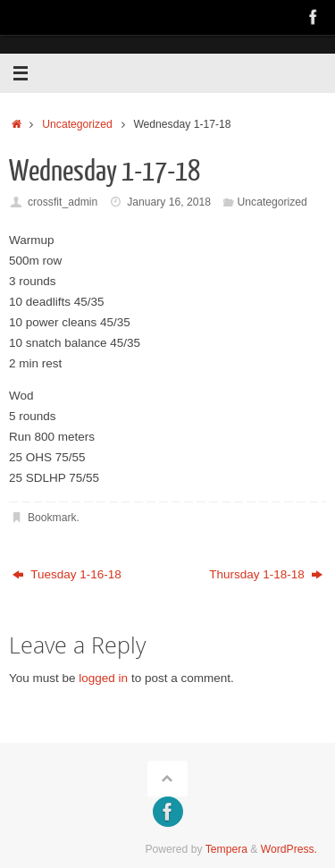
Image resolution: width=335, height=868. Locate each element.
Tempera (226, 849)
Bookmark (52, 518)
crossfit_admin (63, 202)
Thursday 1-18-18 (266, 574)
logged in (103, 678)
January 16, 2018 (169, 202)
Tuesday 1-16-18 (67, 574)
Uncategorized (77, 124)
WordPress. (289, 849)
